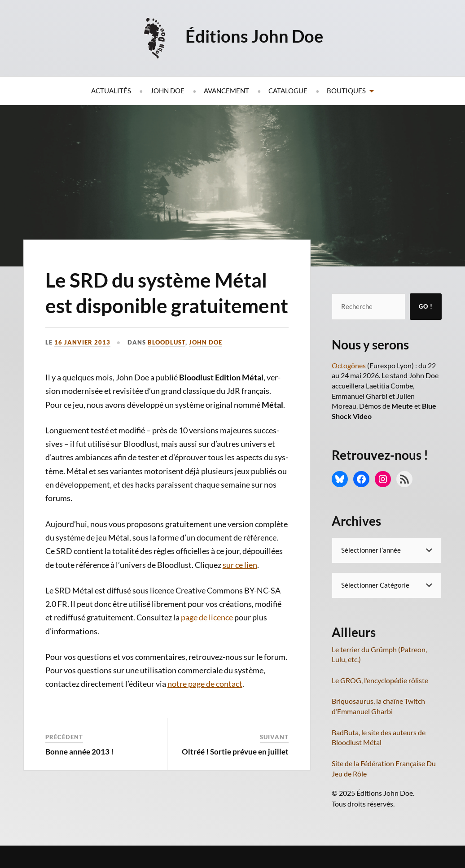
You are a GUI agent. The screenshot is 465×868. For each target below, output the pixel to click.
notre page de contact (205, 684)
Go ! (426, 306)
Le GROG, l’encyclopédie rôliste (380, 680)
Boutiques (346, 91)
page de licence (207, 617)
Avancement (226, 91)
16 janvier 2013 (82, 342)
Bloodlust (167, 342)
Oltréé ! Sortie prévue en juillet (235, 752)
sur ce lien (240, 565)
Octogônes (349, 365)
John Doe (167, 91)
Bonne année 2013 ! (79, 752)
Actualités (111, 91)
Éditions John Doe (254, 36)
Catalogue (288, 91)
